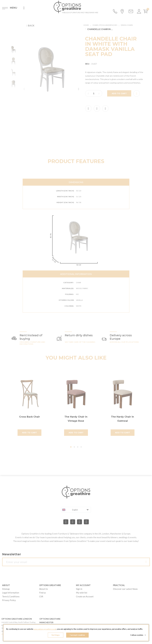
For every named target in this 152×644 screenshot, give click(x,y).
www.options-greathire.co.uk (48, 627)
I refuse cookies (138, 635)
